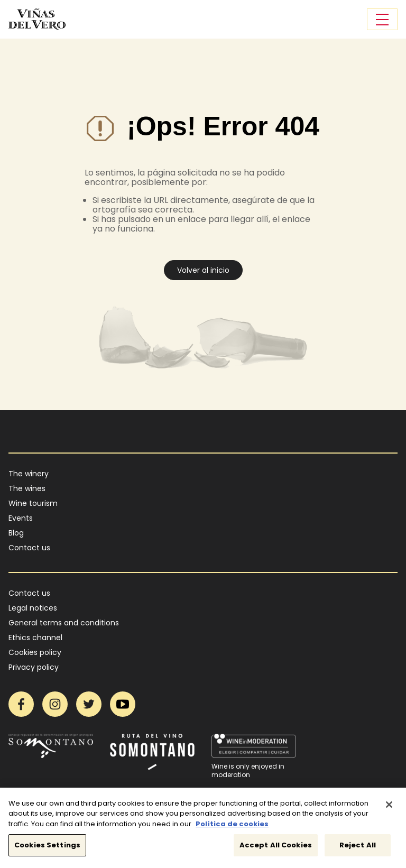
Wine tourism (33, 503)
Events (21, 518)
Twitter (89, 704)
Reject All (358, 850)
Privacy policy (34, 667)
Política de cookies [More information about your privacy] (232, 829)
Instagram (55, 704)
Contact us (29, 548)
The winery (29, 474)
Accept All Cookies (276, 850)
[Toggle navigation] (382, 19)
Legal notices (33, 608)
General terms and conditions (64, 623)
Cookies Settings (47, 850)
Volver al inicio (203, 270)
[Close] (389, 809)
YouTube (123, 704)
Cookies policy (35, 652)
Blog (16, 533)
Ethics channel (35, 638)
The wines (27, 488)
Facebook (21, 704)
